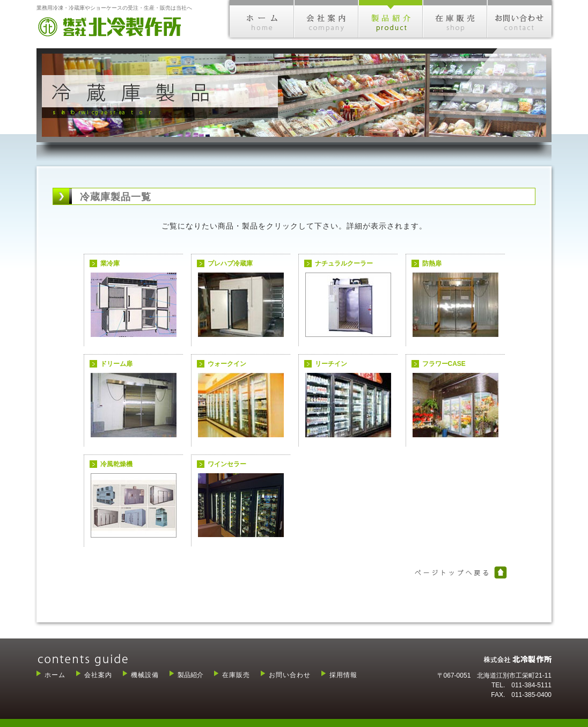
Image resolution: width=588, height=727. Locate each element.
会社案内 (98, 675)
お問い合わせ (290, 675)
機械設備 (145, 675)
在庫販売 (236, 675)
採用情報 (343, 675)
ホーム (55, 675)
